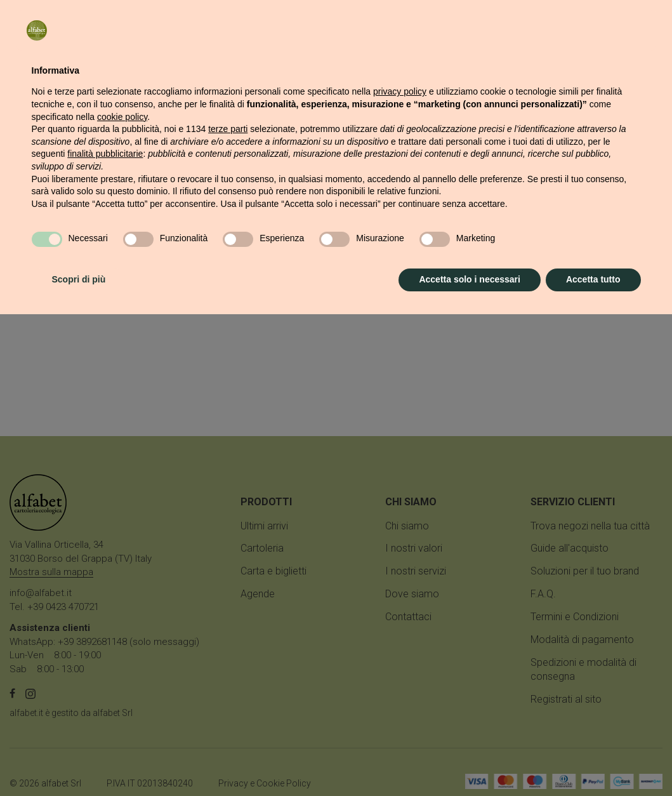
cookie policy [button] (122, 599)
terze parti (228, 611)
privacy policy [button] (400, 573)
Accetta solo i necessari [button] (470, 761)
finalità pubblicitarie (105, 635)
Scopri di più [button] (79, 761)
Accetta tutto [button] (593, 761)
